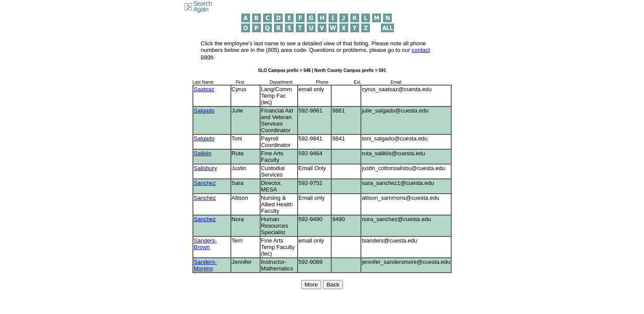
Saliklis (202, 153)
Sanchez (205, 183)
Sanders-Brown (205, 244)
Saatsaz (204, 89)
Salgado (204, 111)
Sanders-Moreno (205, 265)
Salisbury (205, 168)
